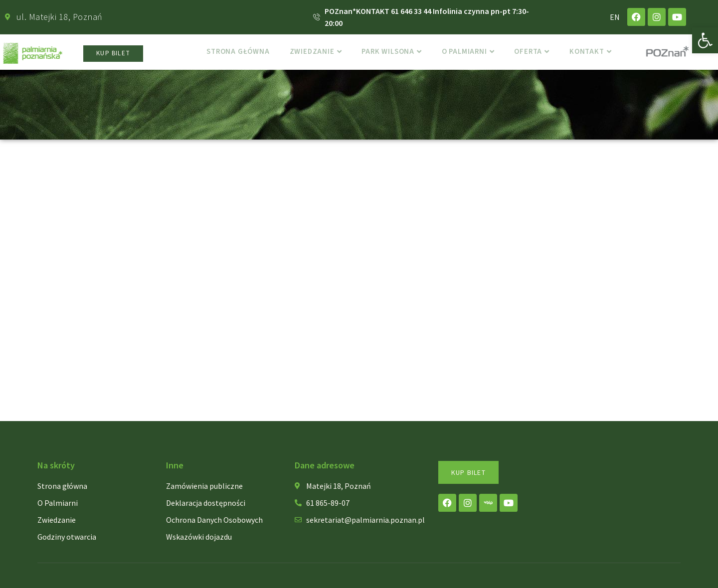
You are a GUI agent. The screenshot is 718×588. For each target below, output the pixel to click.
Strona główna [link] (231, 53)
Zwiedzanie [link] (311, 53)
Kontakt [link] (595, 53)
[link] (705, 40)
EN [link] (615, 17)
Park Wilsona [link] (389, 53)
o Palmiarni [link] (469, 53)
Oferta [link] (535, 53)
